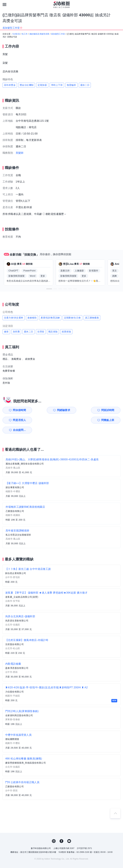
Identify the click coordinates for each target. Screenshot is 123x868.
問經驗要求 (49, 410)
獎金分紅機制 (27, 85)
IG (54, 831)
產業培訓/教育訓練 (50, 318)
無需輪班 (71, 85)
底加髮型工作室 (58, 34)
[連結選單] (4, 4)
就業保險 (66, 332)
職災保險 (53, 332)
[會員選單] (119, 4)
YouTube (69, 831)
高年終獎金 (10, 85)
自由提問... (49, 420)
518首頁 (16, 34)
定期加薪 (42, 85)
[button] (49, 289)
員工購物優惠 (92, 318)
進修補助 (32, 318)
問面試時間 (79, 410)
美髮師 (20, 153)
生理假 (41, 332)
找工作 (25, 34)
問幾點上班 (18, 420)
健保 (6, 332)
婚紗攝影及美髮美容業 (39, 34)
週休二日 (85, 85)
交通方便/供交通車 (14, 318)
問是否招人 (109, 410)
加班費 (16, 332)
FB (61, 831)
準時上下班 (57, 85)
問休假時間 (18, 410)
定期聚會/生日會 (72, 318)
